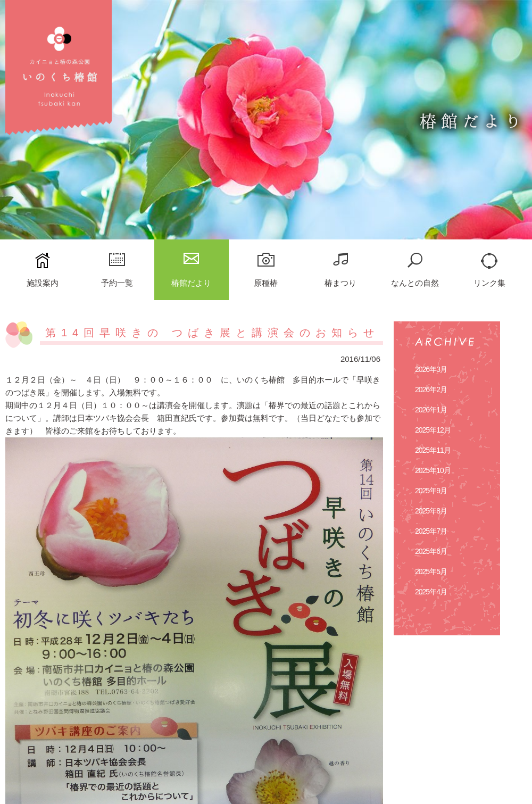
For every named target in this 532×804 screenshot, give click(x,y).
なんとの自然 (415, 283)
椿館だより (191, 283)
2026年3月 (431, 369)
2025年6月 (431, 551)
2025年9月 (431, 491)
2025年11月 (433, 450)
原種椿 (266, 283)
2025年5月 (431, 571)
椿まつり (340, 283)
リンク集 (489, 283)
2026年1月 (431, 410)
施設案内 (43, 283)
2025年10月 (433, 470)
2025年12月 (433, 430)
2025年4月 (431, 592)
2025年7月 (431, 531)
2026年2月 (431, 389)
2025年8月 (431, 511)
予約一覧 (117, 283)
